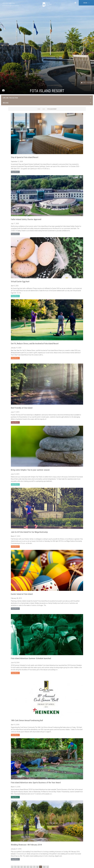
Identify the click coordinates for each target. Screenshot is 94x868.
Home (39, 109)
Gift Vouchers (85, 83)
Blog (44, 109)
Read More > (15, 172)
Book (86, 3)
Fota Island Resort (52, 109)
